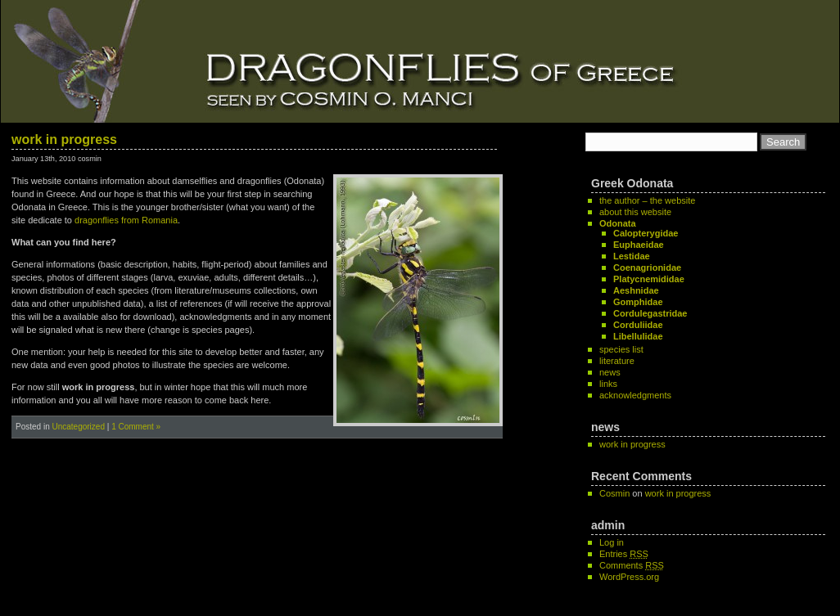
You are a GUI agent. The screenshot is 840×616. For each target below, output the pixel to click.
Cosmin (614, 493)
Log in (612, 542)
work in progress (64, 139)
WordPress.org (629, 577)
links (608, 384)
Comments (632, 565)
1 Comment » (136, 427)
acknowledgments (635, 395)
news (610, 372)
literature (617, 361)
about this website (635, 212)
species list (621, 349)
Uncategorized (78, 427)
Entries (624, 554)
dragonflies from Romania (126, 220)
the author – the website (647, 200)
